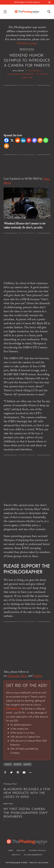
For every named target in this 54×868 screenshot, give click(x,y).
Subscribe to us (13, 709)
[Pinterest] (29, 140)
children (18, 764)
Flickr (24, 676)
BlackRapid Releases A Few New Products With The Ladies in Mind (27, 793)
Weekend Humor (27, 49)
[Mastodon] (34, 140)
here (22, 2)
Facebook (13, 676)
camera (8, 764)
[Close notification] (49, 2)
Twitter (38, 676)
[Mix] (40, 140)
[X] (12, 140)
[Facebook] (6, 140)
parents (27, 764)
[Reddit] (18, 140)
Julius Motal (18, 71)
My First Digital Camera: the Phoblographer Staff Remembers (26, 813)
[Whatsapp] (46, 140)
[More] (6, 146)
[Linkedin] (23, 140)
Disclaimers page (27, 43)
